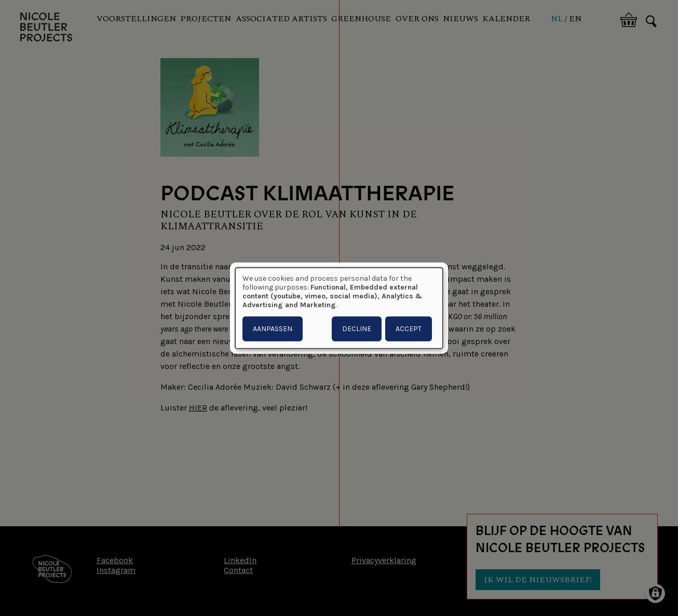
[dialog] (339, 308)
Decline (357, 329)
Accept (409, 329)
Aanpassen (273, 329)
